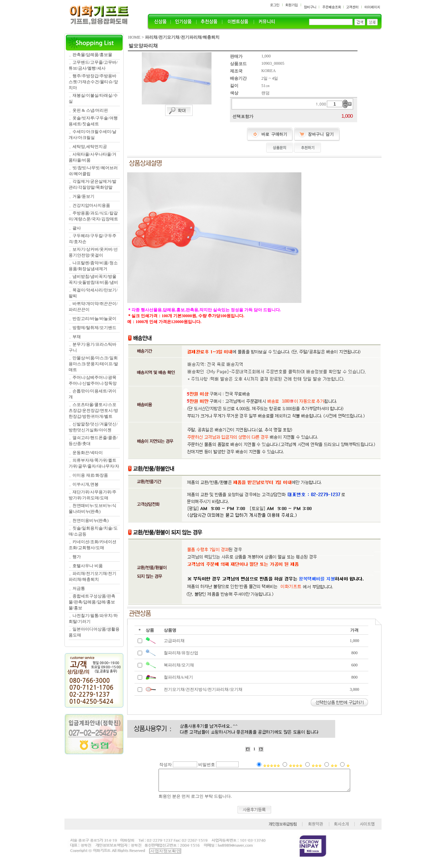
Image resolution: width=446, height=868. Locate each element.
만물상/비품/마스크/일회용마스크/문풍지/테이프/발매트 (93, 364)
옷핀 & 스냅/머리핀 (90, 110)
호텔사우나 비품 (88, 566)
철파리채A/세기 (178, 677)
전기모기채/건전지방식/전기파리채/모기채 (203, 689)
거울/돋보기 (83, 196)
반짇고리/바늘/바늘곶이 (95, 319)
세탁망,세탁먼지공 (90, 147)
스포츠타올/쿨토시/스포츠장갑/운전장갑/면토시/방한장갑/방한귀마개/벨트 (93, 410)
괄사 (77, 228)
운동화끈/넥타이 (88, 453)
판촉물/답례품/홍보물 (93, 55)
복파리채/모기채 (179, 665)
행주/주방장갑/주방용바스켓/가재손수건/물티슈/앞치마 (93, 82)
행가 (77, 557)
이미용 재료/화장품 (90, 475)
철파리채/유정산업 (181, 653)
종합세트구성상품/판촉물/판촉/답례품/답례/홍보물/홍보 (92, 602)
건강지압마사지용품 (91, 205)
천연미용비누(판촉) (91, 521)
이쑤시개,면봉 (86, 484)
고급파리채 (174, 641)
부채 (77, 337)
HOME (134, 37)
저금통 (79, 588)
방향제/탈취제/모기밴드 (95, 328)
